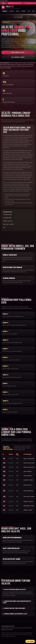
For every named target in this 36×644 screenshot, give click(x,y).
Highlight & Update (18, 224)
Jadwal (23, 11)
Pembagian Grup (18, 215)
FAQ (29, 11)
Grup (18, 11)
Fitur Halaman (18, 218)
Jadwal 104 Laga (18, 221)
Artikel (12, 11)
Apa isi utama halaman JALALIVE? (15, 589)
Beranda (5, 11)
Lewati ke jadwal (4, 1)
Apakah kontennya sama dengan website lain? (17, 602)
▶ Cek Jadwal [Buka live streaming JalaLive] (30, 641)
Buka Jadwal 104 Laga (18, 52)
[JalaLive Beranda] (18, 7)
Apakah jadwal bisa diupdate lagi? (16, 614)
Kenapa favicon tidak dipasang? (15, 608)
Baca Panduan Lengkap (18, 57)
